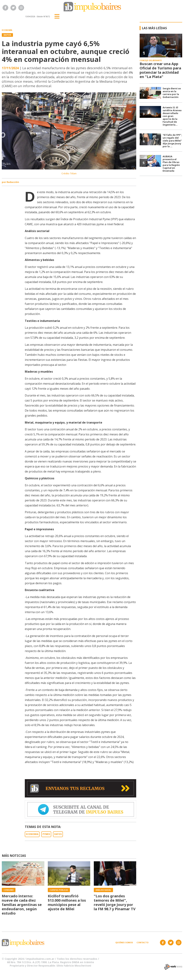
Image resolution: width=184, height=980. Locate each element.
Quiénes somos (124, 942)
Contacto (142, 942)
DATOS (58, 834)
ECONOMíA (32, 834)
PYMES (46, 834)
